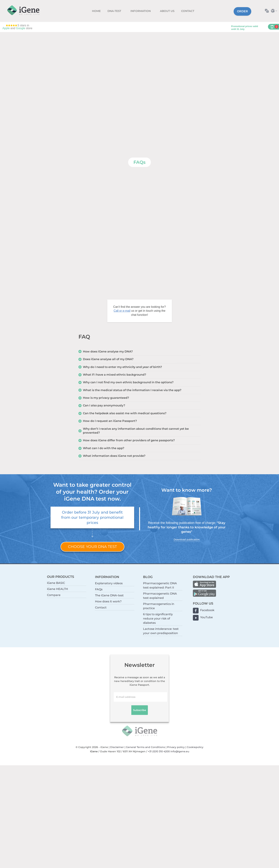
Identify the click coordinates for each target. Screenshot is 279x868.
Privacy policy (176, 747)
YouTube (206, 617)
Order (242, 11)
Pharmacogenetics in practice (159, 606)
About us (167, 11)
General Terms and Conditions (145, 747)
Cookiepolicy (195, 747)
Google (21, 28)
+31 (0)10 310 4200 (159, 751)
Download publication (187, 539)
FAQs (99, 589)
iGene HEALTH (57, 589)
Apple (6, 28)
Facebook (207, 610)
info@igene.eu (180, 751)
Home (96, 11)
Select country (275, 11)
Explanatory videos (109, 583)
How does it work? (108, 601)
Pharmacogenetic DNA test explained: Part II (160, 585)
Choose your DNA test (92, 547)
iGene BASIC (56, 583)
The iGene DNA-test (109, 595)
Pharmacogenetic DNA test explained (160, 596)
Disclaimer (117, 747)
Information (141, 11)
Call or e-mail (122, 311)
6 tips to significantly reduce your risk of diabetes (158, 619)
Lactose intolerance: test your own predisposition (161, 631)
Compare (54, 595)
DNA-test (115, 11)
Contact (188, 11)
